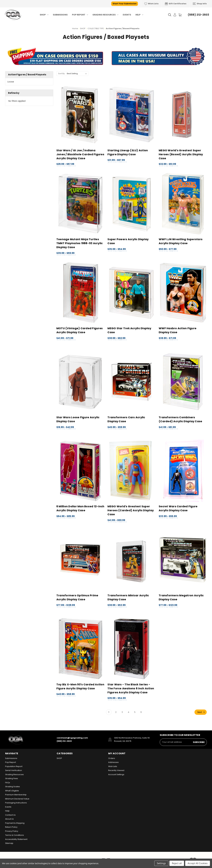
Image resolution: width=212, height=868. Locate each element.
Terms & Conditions (15, 835)
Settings (161, 863)
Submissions (60, 15)
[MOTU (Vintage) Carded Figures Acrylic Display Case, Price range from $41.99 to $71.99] (80, 293)
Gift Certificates (176, 4)
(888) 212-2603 (198, 15)
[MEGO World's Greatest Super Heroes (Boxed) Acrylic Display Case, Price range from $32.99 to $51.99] (183, 115)
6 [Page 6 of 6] (141, 712)
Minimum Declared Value (17, 799)
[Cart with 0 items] (180, 15)
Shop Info (200, 4)
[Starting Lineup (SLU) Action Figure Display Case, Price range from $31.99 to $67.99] (132, 115)
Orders (112, 758)
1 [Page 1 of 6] (109, 712)
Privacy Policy (12, 831)
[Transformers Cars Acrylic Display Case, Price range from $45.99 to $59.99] (132, 382)
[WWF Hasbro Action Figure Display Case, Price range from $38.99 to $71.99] (183, 293)
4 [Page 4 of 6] (129, 712)
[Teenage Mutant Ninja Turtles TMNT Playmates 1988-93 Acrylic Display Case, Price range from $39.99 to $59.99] (80, 204)
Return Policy (11, 827)
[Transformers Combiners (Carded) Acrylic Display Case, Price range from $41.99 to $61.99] (183, 382)
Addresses (113, 762)
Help (139, 15)
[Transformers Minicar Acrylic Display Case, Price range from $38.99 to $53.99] (132, 560)
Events (127, 15)
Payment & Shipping (15, 823)
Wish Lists (151, 4)
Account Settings (116, 774)
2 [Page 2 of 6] (116, 712)
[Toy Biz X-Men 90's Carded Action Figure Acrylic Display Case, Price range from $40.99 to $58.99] (80, 649)
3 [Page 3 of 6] (122, 712)
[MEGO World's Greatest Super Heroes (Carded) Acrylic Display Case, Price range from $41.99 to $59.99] (132, 471)
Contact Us (10, 815)
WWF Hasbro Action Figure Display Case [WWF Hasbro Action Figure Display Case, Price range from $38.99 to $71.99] (178, 330)
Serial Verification (14, 770)
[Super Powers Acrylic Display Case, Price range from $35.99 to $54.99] (132, 204)
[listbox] (77, 74)
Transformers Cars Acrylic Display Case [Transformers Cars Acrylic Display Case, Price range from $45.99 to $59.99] (126, 419)
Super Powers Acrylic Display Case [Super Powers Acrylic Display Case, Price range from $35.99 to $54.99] (128, 241)
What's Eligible (12, 791)
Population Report (14, 766)
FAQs (8, 783)
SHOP (44, 15)
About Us (9, 819)
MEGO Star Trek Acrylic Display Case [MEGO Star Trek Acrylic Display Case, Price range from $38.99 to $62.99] (129, 330)
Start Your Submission (125, 4)
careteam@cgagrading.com (72, 738)
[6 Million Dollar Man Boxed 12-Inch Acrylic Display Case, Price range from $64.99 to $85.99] (80, 471)
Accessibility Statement (16, 839)
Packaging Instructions (16, 803)
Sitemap (9, 843)
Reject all (177, 863)
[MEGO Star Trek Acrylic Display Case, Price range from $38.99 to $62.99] (132, 293)
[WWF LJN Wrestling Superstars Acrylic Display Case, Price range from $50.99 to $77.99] (183, 204)
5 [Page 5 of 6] (135, 712)
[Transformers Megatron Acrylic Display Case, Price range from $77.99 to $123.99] (183, 560)
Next (201, 712)
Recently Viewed (116, 770)
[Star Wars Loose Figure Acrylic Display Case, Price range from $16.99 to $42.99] (80, 382)
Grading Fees (12, 778)
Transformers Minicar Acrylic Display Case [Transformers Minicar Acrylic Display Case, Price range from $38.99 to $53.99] (128, 597)
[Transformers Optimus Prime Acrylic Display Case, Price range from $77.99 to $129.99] (80, 560)
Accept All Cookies (198, 863)
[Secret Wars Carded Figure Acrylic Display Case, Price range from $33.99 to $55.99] (183, 471)
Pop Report (80, 15)
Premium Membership (16, 795)
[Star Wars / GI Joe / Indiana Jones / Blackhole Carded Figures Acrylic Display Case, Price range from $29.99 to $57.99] (80, 115)
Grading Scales (13, 787)
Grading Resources (105, 15)
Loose (11, 82)
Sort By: (62, 74)
